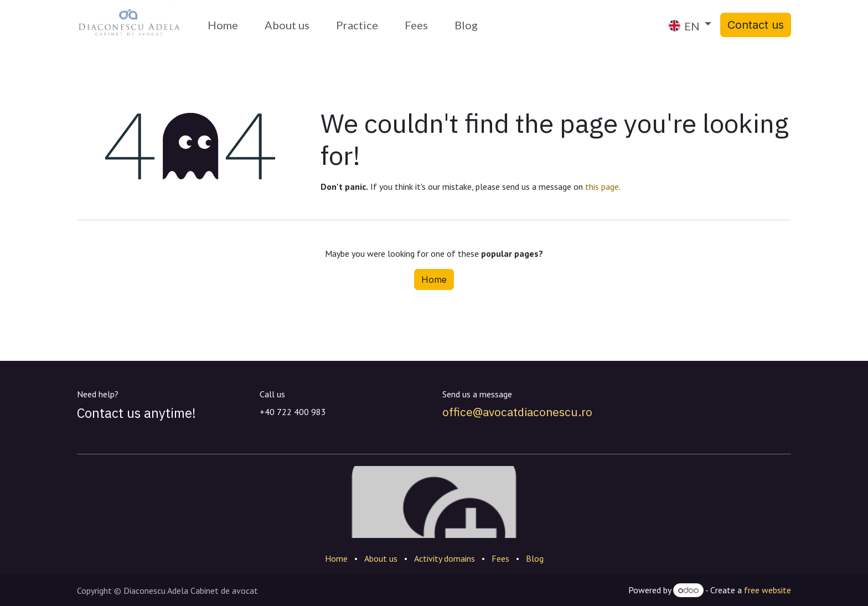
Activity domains (445, 558)
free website (768, 590)
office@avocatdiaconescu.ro (517, 412)
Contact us (756, 25)
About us (381, 558)
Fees (500, 558)
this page (602, 187)
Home (434, 279)
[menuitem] (223, 25)
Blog (535, 558)
